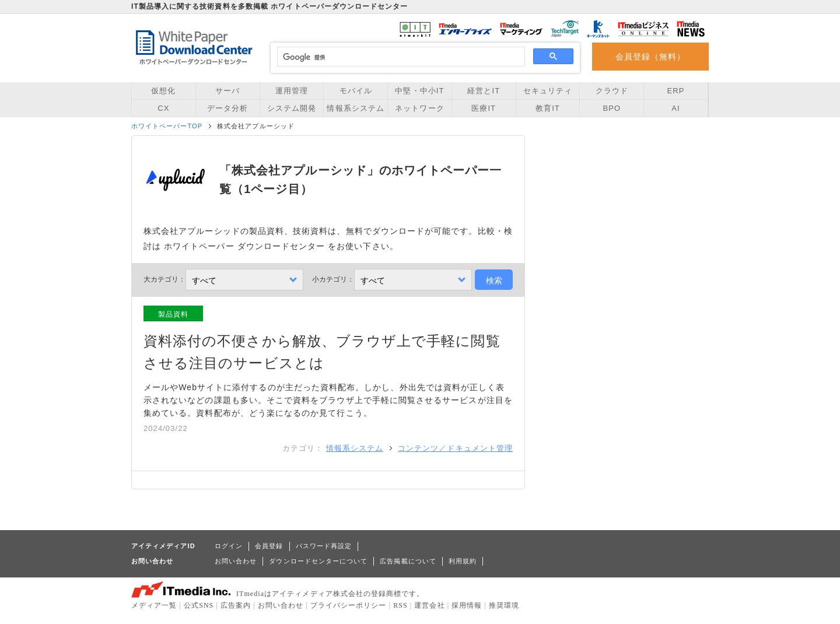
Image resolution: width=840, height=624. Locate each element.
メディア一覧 (154, 605)
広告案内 (236, 605)
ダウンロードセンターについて (318, 561)
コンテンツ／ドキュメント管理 (455, 448)
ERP (676, 91)
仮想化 (163, 91)
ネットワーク (419, 108)
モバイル (356, 91)
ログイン (229, 546)
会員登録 (269, 546)
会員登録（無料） (651, 57)
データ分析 (228, 108)
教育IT (548, 108)
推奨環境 (504, 605)
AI (675, 108)
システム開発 (292, 108)
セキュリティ (548, 91)
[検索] (399, 57)
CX (163, 108)
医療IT (484, 108)
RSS (400, 605)
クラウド (612, 91)
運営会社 (429, 605)
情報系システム (355, 108)
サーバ (228, 91)
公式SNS (199, 605)
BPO (612, 108)
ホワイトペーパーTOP (167, 126)
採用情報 (467, 605)
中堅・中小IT (419, 91)
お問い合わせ (236, 561)
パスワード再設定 (324, 546)
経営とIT (484, 91)
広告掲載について (408, 561)
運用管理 (292, 91)
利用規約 (463, 561)
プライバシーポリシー (349, 605)
